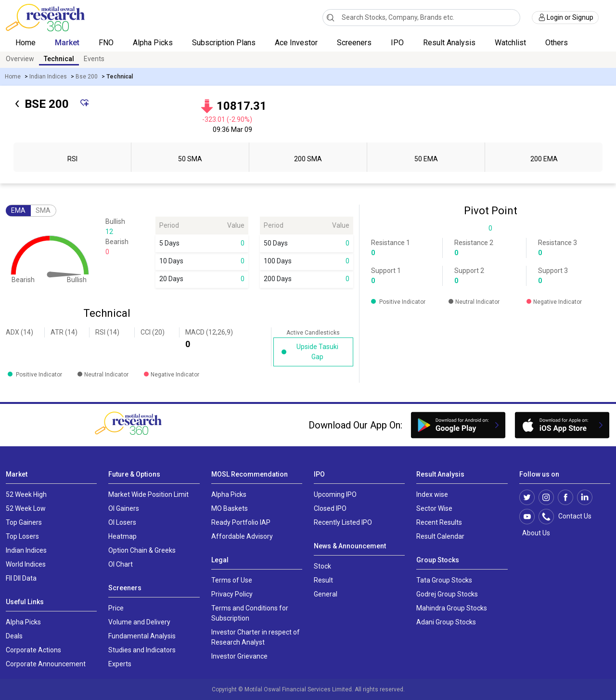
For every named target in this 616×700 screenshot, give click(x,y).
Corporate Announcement (46, 664)
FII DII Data (21, 578)
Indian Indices (48, 77)
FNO (106, 43)
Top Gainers (24, 522)
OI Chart (121, 564)
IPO (397, 43)
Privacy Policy (232, 594)
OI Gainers (124, 508)
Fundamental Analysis (142, 636)
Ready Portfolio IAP (241, 522)
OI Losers (122, 522)
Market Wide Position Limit (148, 494)
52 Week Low (26, 508)
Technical (59, 59)
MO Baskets (230, 508)
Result (323, 580)
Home (26, 43)
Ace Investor (296, 43)
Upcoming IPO (335, 494)
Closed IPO (330, 508)
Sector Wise (434, 508)
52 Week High (26, 494)
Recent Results (439, 522)
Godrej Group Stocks (447, 594)
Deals (14, 636)
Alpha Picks (153, 43)
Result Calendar (440, 536)
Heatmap (122, 536)
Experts (120, 664)
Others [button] (558, 43)
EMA (18, 210)
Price (116, 608)
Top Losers (22, 536)
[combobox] (422, 18)
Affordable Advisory (242, 536)
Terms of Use (232, 580)
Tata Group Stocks (444, 580)
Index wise (432, 494)
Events (94, 59)
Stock (322, 566)
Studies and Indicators (142, 650)
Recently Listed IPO (343, 522)
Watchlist (510, 43)
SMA (43, 210)
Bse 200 (87, 77)
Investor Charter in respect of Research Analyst (256, 637)
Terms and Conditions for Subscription (250, 613)
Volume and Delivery (139, 622)
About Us (535, 533)
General (326, 594)
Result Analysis (449, 43)
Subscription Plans (224, 43)
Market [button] (67, 43)
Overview (20, 59)
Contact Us (570, 517)
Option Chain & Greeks (142, 550)
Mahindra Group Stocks (452, 608)
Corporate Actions (33, 650)
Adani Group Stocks (446, 622)
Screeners (354, 43)
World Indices (26, 564)
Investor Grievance (239, 656)
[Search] (330, 17)
